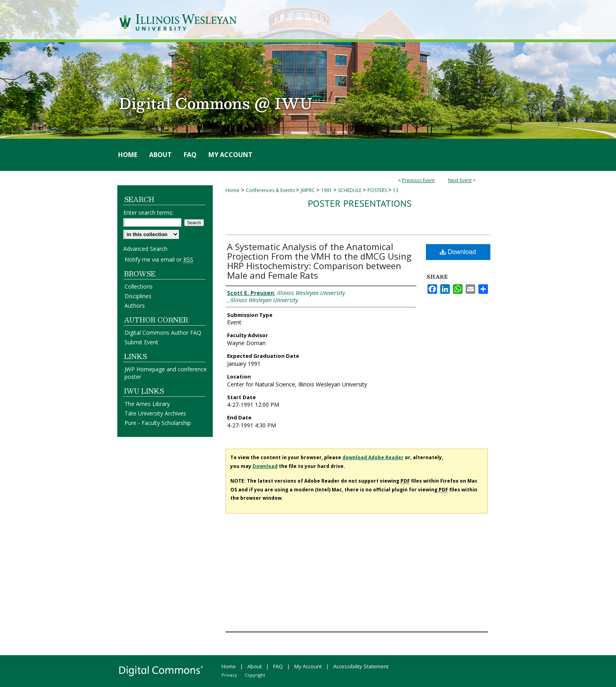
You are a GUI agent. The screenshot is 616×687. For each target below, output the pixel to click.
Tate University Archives (155, 413)
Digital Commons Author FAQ (163, 333)
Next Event (460, 180)
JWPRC (308, 190)
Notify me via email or (159, 259)
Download (458, 252)
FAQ (278, 666)
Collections (139, 286)
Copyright (255, 675)
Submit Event (141, 342)
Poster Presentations (360, 203)
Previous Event (418, 180)
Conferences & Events (271, 190)
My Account (308, 666)
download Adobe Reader (373, 457)
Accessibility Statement (361, 666)
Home (232, 190)
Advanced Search (145, 249)
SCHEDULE (350, 190)
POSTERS (378, 190)
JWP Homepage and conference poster (166, 373)
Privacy (229, 675)
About (255, 666)
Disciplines (138, 296)
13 (396, 190)
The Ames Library (147, 404)
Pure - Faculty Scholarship (158, 423)
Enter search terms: (148, 213)
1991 (327, 190)
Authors (135, 306)
